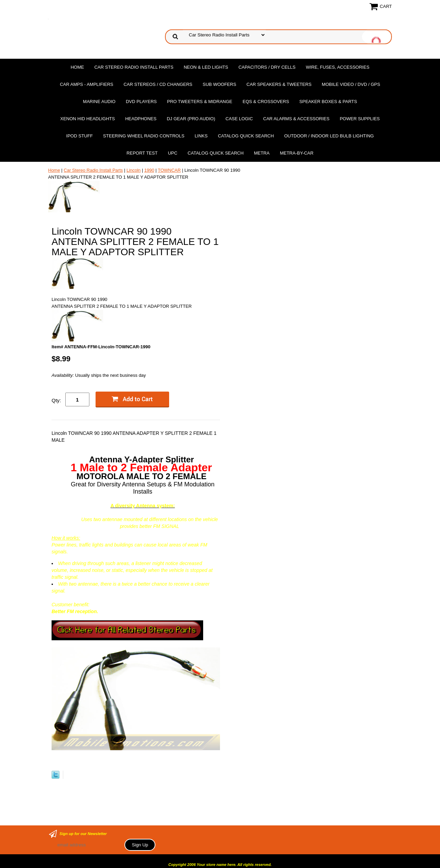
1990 (149, 170)
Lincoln (134, 170)
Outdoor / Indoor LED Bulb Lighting (329, 136)
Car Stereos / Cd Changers (158, 84)
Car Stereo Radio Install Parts (134, 67)
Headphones (141, 119)
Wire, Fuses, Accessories (338, 67)
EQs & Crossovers (266, 102)
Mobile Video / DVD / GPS (351, 84)
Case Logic (239, 119)
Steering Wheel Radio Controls (144, 136)
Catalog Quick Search (246, 136)
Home (77, 67)
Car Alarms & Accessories (296, 119)
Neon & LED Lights (206, 67)
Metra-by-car (297, 153)
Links (201, 136)
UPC (172, 153)
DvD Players (141, 102)
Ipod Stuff (80, 136)
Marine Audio (99, 102)
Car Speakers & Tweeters (279, 84)
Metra (262, 153)
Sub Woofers (220, 84)
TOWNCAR (169, 170)
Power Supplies (360, 119)
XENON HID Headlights (87, 119)
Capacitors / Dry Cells (267, 67)
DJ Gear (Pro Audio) (191, 119)
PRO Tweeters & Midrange (200, 102)
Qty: (56, 400)
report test (142, 153)
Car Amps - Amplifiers (86, 84)
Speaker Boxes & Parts (328, 102)
